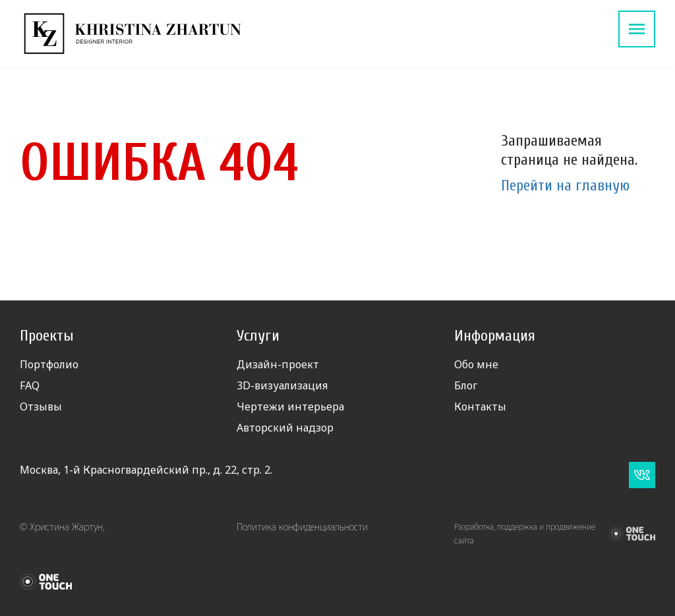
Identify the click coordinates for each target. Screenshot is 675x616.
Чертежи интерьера (290, 406)
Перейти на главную (565, 185)
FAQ (30, 385)
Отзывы (41, 406)
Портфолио (49, 364)
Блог (466, 385)
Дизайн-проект (278, 364)
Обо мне (476, 364)
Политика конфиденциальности (302, 527)
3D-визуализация (282, 385)
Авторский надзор (285, 428)
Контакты (480, 406)
